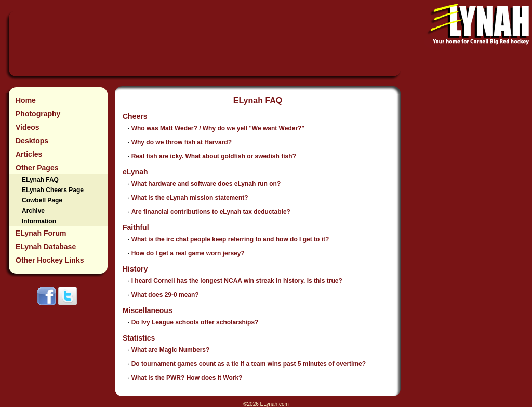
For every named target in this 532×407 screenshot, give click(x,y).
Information (39, 221)
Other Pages (37, 168)
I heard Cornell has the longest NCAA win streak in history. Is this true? (237, 281)
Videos (28, 127)
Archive (33, 211)
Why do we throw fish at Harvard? (182, 142)
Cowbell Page (42, 200)
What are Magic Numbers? (171, 350)
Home (26, 100)
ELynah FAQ (40, 180)
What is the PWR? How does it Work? (187, 378)
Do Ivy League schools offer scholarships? (195, 322)
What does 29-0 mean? (165, 295)
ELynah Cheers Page (53, 190)
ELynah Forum (41, 233)
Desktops (32, 141)
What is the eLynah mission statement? (190, 198)
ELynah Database (46, 247)
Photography (38, 114)
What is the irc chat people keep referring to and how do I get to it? (230, 239)
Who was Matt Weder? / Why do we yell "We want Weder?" (218, 128)
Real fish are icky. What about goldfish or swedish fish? (214, 156)
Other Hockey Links (50, 260)
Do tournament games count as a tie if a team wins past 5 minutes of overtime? (249, 364)
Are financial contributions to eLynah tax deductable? (211, 212)
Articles (29, 154)
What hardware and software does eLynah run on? (206, 184)
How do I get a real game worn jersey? (188, 253)
